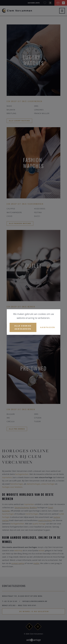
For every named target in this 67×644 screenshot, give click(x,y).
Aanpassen (48, 327)
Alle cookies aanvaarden (23, 327)
